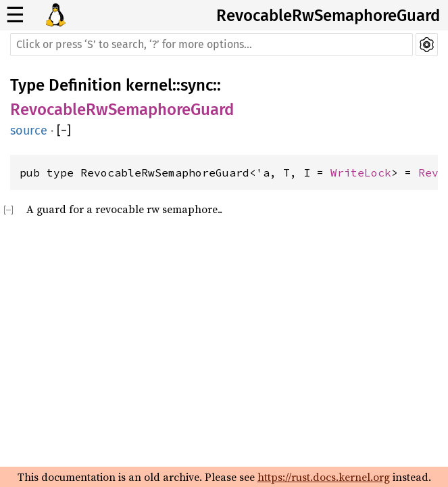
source (29, 131)
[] (64, 131)
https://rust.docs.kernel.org (324, 477)
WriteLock (361, 172)
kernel (149, 85)
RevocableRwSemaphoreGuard (328, 16)
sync (197, 85)
